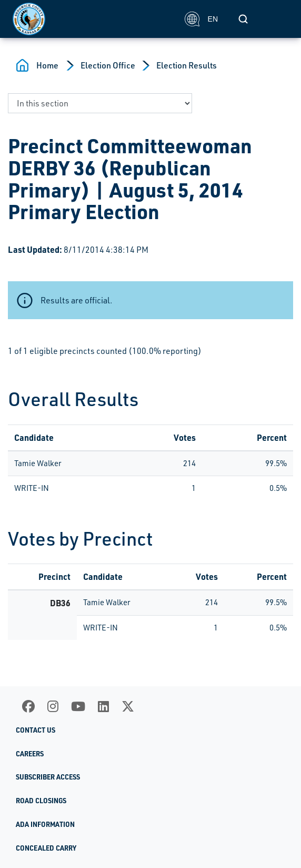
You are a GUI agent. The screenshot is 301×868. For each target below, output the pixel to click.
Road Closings (41, 801)
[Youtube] (78, 706)
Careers (30, 754)
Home (47, 65)
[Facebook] (28, 706)
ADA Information (45, 824)
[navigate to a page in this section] (100, 103)
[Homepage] (93, 19)
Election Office (108, 65)
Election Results (187, 65)
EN (201, 19)
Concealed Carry (46, 848)
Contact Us (36, 730)
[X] (128, 706)
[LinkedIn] (103, 706)
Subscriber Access (48, 777)
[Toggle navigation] (277, 19)
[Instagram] (53, 706)
